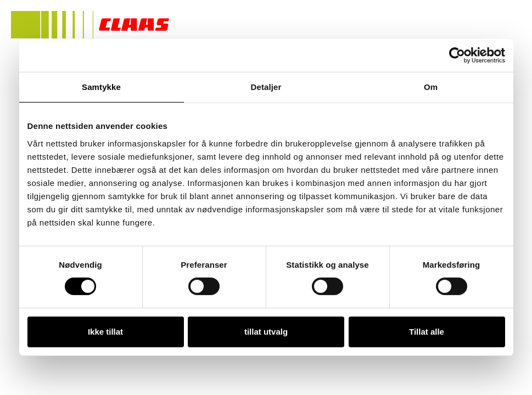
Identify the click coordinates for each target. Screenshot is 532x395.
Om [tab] (431, 87)
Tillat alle (427, 332)
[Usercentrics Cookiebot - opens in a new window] (457, 55)
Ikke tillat (105, 332)
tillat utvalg (266, 332)
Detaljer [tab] (266, 87)
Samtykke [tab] (101, 87)
